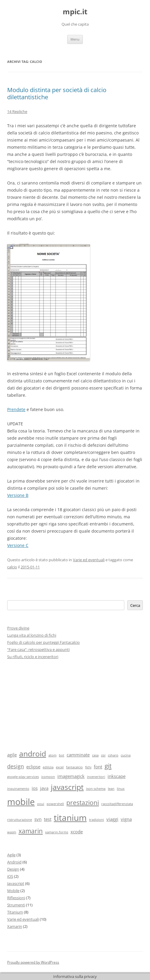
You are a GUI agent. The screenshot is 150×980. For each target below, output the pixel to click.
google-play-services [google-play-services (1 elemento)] (23, 777)
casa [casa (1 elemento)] (95, 755)
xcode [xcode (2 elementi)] (77, 832)
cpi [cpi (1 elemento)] (103, 755)
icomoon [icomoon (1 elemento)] (48, 777)
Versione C (18, 545)
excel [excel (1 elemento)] (60, 767)
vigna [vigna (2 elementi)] (126, 819)
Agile (11, 855)
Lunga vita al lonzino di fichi (32, 635)
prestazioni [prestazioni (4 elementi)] (83, 803)
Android (14, 862)
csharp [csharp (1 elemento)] (113, 755)
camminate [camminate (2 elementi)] (78, 755)
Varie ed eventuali (89, 560)
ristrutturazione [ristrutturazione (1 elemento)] (20, 820)
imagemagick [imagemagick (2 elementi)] (71, 776)
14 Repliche (17, 111)
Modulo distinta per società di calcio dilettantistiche (57, 93)
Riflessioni (16, 898)
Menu (75, 39)
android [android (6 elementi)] (33, 754)
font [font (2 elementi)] (98, 767)
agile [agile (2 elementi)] (12, 755)
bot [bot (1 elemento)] (62, 755)
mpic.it (75, 12)
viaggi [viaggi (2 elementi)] (112, 819)
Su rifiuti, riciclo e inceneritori (33, 657)
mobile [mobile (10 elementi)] (21, 802)
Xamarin (15, 926)
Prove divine (18, 628)
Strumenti (16, 905)
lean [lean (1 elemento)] (111, 789)
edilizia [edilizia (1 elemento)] (48, 767)
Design (13, 869)
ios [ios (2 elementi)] (35, 788)
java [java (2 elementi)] (44, 788)
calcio (12, 567)
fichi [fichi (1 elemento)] (88, 767)
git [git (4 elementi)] (108, 766)
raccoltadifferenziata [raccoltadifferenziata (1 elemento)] (117, 804)
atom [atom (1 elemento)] (52, 755)
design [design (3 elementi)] (16, 766)
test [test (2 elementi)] (48, 819)
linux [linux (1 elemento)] (121, 789)
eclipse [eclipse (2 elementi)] (33, 767)
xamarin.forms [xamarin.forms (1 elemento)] (57, 832)
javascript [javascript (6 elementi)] (67, 787)
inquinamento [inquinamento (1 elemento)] (18, 789)
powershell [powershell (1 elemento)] (55, 804)
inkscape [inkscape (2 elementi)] (117, 776)
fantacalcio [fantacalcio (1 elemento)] (74, 767)
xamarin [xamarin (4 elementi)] (31, 831)
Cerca (135, 605)
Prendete (16, 409)
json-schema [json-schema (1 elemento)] (96, 789)
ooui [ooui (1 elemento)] (41, 804)
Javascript (16, 883)
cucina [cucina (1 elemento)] (126, 755)
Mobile (13, 891)
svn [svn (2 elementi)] (38, 819)
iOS (10, 876)
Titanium (15, 912)
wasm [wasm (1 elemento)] (12, 832)
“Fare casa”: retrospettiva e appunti (38, 649)
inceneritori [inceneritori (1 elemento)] (96, 777)
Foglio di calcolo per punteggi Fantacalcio (43, 642)
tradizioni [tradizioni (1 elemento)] (97, 820)
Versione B (18, 495)
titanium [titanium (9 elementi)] (70, 818)
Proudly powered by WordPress (33, 962)
